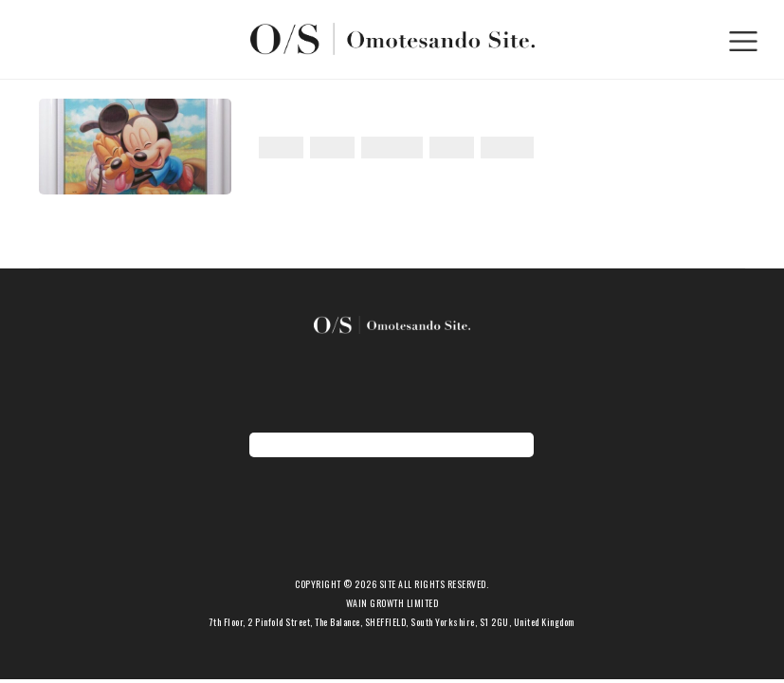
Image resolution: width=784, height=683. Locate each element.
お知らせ (392, 522)
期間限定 (507, 148)
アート (281, 148)
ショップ (392, 553)
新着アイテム (392, 507)
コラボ (332, 148)
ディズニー (392, 148)
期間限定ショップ (392, 537)
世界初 (452, 148)
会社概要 (392, 567)
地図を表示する (392, 444)
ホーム (392, 493)
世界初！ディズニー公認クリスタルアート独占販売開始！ (456, 117)
